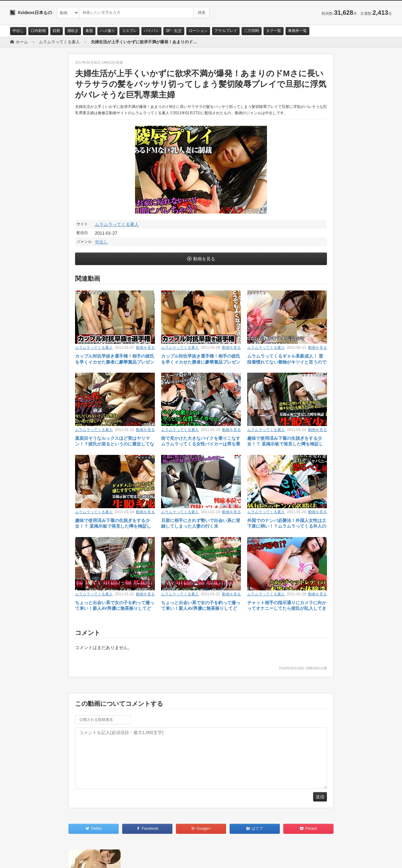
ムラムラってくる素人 (117, 224)
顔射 (57, 31)
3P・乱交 (174, 31)
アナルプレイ (226, 31)
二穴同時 (252, 31)
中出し (18, 31)
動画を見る (204, 259)
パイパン (151, 31)
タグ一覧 (274, 31)
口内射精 (38, 31)
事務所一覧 (297, 31)
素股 (89, 31)
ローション (198, 31)
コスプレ (129, 31)
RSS (81, 858)
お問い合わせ (26, 858)
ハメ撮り (107, 31)
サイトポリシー (57, 858)
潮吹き (73, 31)
